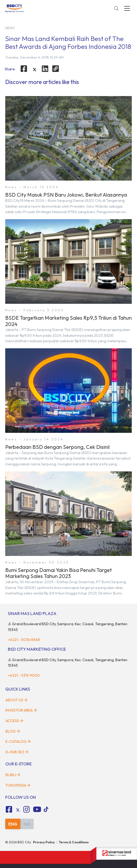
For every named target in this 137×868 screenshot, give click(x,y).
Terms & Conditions (74, 842)
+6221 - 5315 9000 (24, 675)
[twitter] (35, 70)
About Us (16, 700)
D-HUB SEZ (17, 752)
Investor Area (21, 710)
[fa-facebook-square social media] (9, 809)
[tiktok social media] (18, 810)
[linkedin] (45, 69)
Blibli (13, 775)
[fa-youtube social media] (37, 809)
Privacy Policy (44, 842)
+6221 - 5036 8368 (24, 640)
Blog (13, 731)
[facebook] (24, 69)
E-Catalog (18, 741)
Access (14, 721)
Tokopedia (18, 785)
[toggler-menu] (127, 8)
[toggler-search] (116, 8)
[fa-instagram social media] (27, 809)
